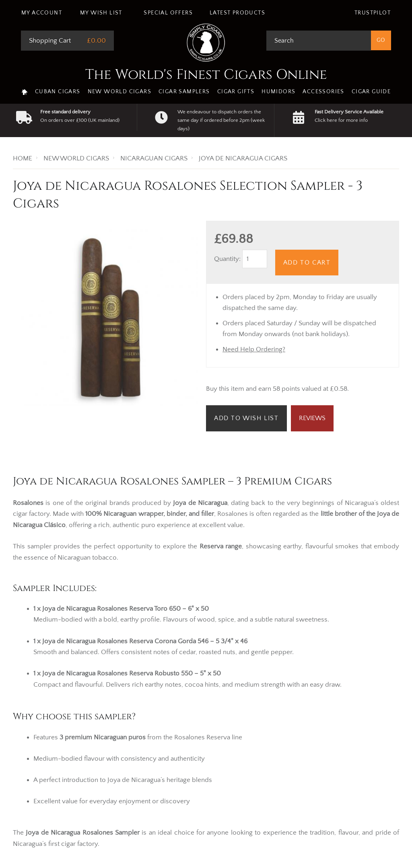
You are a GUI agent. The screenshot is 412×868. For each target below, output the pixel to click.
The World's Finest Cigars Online (206, 75)
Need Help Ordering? (254, 349)
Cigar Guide (371, 92)
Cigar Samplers (184, 92)
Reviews (312, 418)
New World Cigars (119, 92)
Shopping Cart (50, 41)
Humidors (278, 92)
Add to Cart (307, 263)
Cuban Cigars (58, 92)
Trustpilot (373, 13)
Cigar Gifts (236, 92)
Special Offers (168, 13)
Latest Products (237, 13)
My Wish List (101, 13)
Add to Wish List (246, 418)
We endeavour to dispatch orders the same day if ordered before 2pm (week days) (221, 120)
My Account (42, 13)
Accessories (323, 92)
